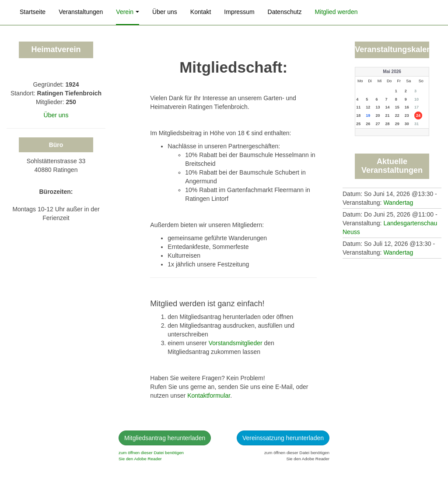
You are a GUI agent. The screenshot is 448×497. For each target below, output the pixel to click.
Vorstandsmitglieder (236, 343)
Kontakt (201, 12)
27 (378, 124)
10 (416, 99)
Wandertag (398, 203)
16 (407, 107)
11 (358, 107)
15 (397, 107)
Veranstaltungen (81, 12)
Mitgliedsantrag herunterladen (165, 438)
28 (388, 124)
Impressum (239, 12)
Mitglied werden (336, 12)
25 (358, 124)
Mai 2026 (392, 72)
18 (358, 115)
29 (397, 124)
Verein (128, 12)
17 (416, 107)
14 (388, 107)
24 (418, 115)
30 (407, 124)
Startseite (33, 12)
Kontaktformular (209, 395)
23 (407, 115)
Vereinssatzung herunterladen (283, 438)
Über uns (165, 12)
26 (368, 124)
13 (378, 107)
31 (416, 124)
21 (388, 115)
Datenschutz (285, 12)
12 (368, 107)
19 (368, 115)
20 (378, 115)
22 (397, 115)
